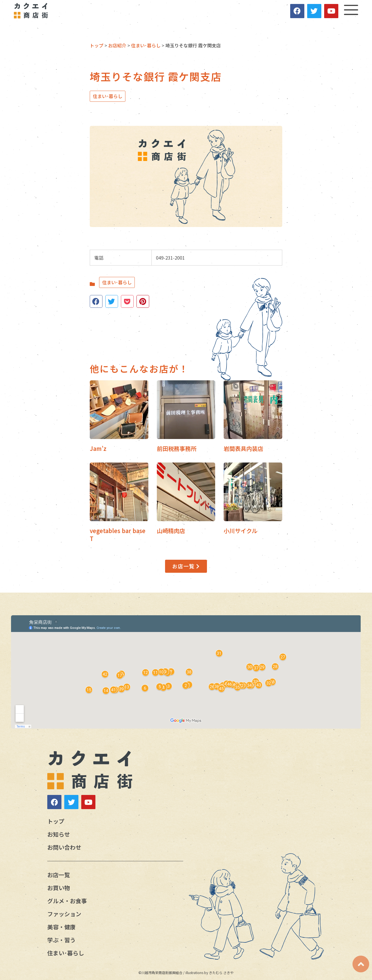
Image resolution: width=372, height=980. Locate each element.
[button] (186, 566)
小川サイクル (240, 531)
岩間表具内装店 (243, 448)
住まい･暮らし (108, 96)
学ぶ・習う (61, 940)
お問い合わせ (64, 847)
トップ (56, 821)
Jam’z (98, 448)
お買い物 (59, 888)
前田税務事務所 (177, 448)
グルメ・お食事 (67, 901)
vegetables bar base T (118, 535)
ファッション (64, 914)
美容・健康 (61, 927)
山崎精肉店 (171, 531)
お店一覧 (59, 875)
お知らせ (59, 834)
